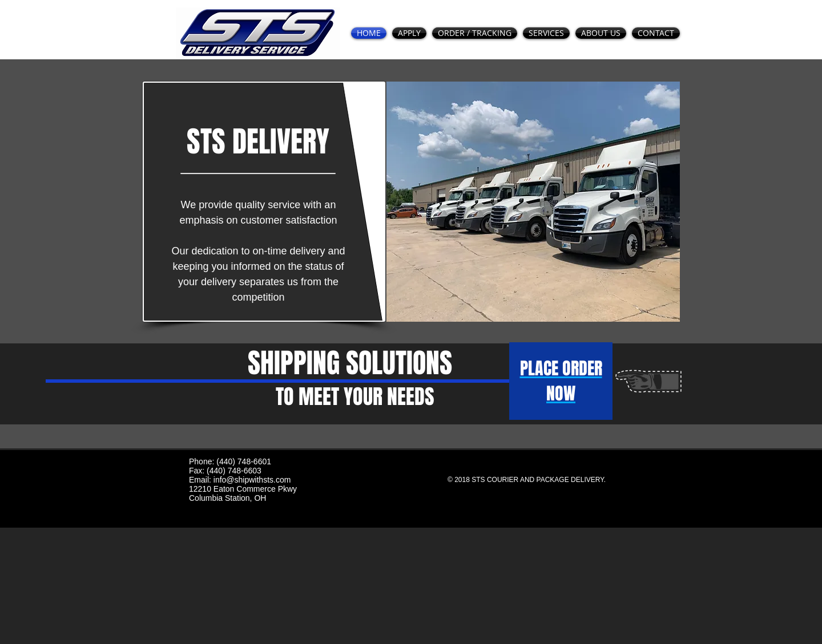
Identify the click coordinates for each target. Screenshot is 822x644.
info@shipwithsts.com (252, 480)
